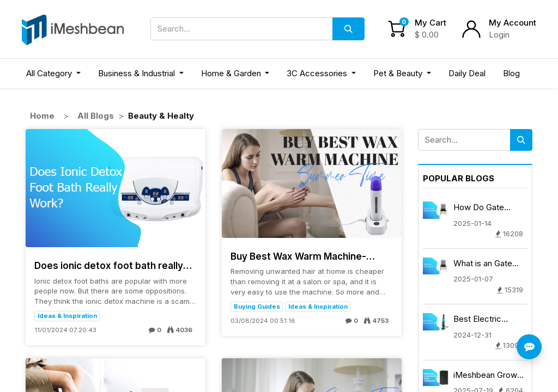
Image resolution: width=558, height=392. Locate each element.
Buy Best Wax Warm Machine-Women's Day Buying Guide (298, 256)
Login (499, 35)
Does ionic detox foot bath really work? (109, 266)
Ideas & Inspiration (67, 316)
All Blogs (96, 116)
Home (42, 116)
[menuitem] (467, 74)
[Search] (348, 29)
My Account (512, 23)
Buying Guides (257, 307)
